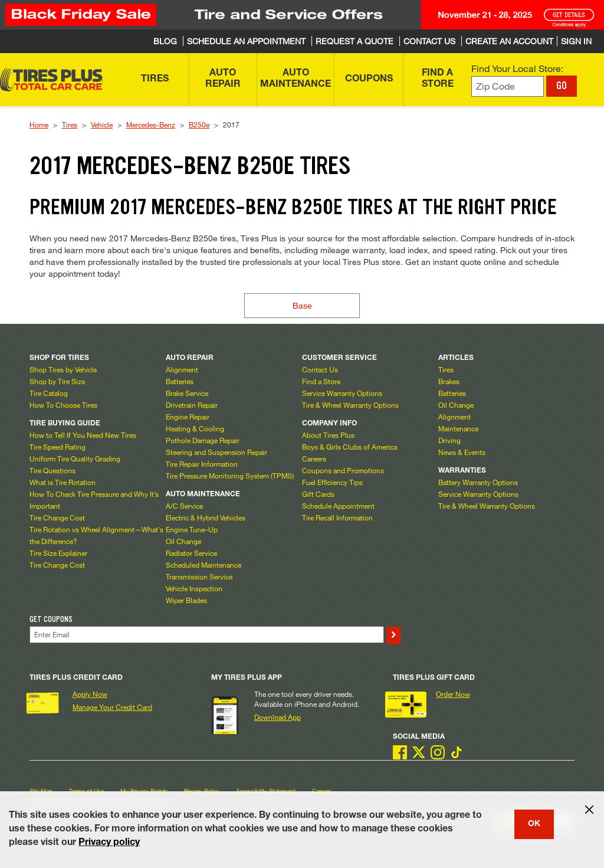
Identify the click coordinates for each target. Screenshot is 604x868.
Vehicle (102, 125)
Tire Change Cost (57, 517)
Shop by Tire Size (57, 381)
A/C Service (184, 506)
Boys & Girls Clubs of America (349, 447)
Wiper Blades (186, 600)
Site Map (41, 791)
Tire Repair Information (202, 464)
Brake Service (187, 393)
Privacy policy (109, 843)
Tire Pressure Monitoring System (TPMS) (230, 476)
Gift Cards (318, 494)
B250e (199, 125)
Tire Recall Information (337, 517)
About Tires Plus (328, 435)
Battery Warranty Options (478, 482)
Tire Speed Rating (58, 447)
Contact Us (320, 369)
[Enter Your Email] (207, 635)
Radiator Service (191, 553)
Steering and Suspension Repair (216, 452)
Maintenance (458, 428)
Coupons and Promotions (343, 470)
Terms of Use (86, 791)
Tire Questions (52, 470)
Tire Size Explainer (58, 553)
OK (534, 824)
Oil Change (183, 541)
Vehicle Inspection (194, 588)
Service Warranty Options (342, 393)
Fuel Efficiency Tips (332, 482)
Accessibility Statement (266, 791)
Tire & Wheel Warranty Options (350, 405)
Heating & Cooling (195, 428)
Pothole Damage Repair (203, 440)
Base (302, 305)
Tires (70, 125)
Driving (449, 440)
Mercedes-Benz (151, 125)
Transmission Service (199, 577)
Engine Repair (188, 417)
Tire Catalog (49, 393)
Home (39, 125)
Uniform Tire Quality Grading (75, 458)
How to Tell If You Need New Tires (83, 435)
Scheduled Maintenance (203, 565)
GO (562, 86)
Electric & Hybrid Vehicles (206, 517)
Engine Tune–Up (192, 529)
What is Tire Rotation (63, 482)
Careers (314, 458)
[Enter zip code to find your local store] (508, 86)
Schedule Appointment (338, 506)
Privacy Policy (202, 791)
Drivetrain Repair (192, 405)
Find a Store (321, 381)
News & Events (462, 452)
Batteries (180, 381)
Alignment (182, 369)
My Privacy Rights (144, 791)
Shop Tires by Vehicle (63, 369)
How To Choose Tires (63, 405)
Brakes (449, 381)
